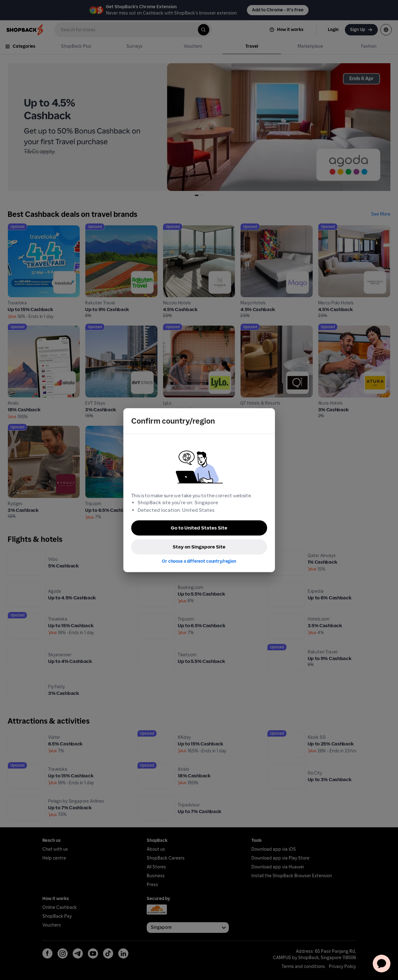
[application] (382, 964)
